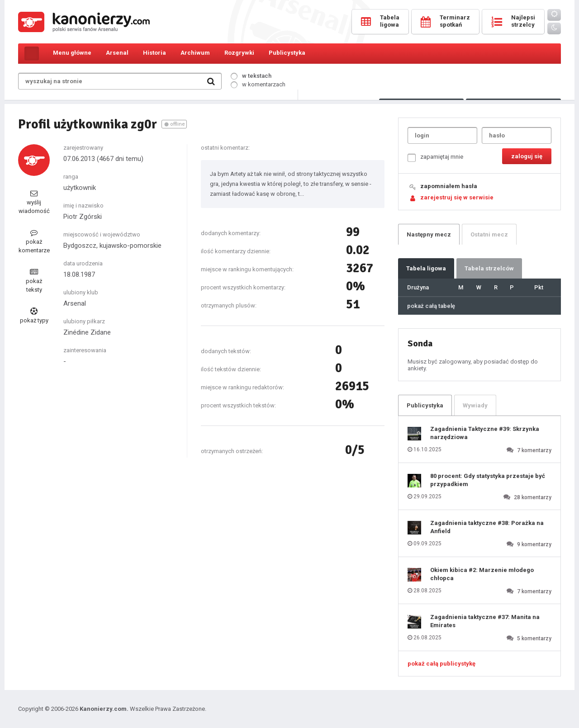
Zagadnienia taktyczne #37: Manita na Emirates (485, 621)
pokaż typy (34, 316)
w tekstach (251, 76)
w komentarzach (258, 84)
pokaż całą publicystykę (441, 664)
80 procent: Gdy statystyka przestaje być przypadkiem (488, 480)
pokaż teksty (34, 281)
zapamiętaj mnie (435, 158)
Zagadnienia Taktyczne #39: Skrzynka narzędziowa (485, 433)
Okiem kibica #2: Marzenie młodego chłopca (482, 574)
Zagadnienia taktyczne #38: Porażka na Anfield (487, 527)
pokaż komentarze (34, 241)
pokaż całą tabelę (431, 306)
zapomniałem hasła (449, 186)
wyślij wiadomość (34, 202)
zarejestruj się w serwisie (457, 197)
